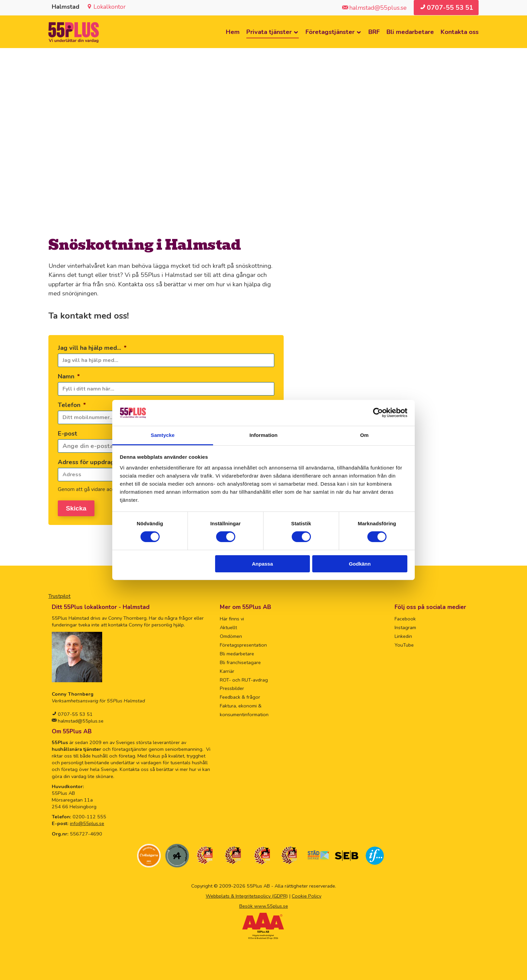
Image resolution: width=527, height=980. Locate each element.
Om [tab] (364, 435)
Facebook (405, 617)
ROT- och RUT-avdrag (244, 678)
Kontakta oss (460, 32)
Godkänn (360, 564)
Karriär (227, 669)
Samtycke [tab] (163, 435)
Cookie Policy (307, 894)
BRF (374, 32)
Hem (233, 32)
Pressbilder (232, 687)
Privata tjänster (269, 32)
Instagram (405, 626)
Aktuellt (228, 626)
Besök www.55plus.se (264, 904)
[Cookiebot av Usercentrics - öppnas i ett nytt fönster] (378, 413)
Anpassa (263, 564)
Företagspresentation (243, 643)
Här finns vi (232, 617)
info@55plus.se (87, 822)
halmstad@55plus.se (80, 719)
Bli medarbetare (410, 32)
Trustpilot (59, 595)
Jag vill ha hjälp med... (92, 348)
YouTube (404, 643)
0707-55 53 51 (75, 712)
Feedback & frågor (240, 695)
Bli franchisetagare (240, 660)
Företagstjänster (330, 32)
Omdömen (231, 635)
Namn (69, 376)
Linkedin (403, 635)
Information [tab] (263, 435)
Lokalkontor (110, 7)
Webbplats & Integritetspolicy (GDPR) (247, 894)
